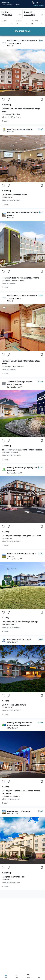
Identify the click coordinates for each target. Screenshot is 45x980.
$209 (40, 811)
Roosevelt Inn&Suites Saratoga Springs (20, 622)
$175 (41, 296)
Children (35, 21)
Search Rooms (22, 31)
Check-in (5, 12)
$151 (41, 212)
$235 (40, 467)
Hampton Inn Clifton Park (19, 811)
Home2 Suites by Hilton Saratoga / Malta (21, 278)
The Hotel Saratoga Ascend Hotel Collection (22, 450)
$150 (41, 553)
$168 (41, 723)
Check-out (28, 12)
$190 (41, 129)
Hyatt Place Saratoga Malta (20, 129)
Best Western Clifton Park (19, 640)
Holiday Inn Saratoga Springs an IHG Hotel (21, 536)
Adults (19, 21)
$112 (41, 40)
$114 (41, 639)
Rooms (4, 21)
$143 (41, 382)
